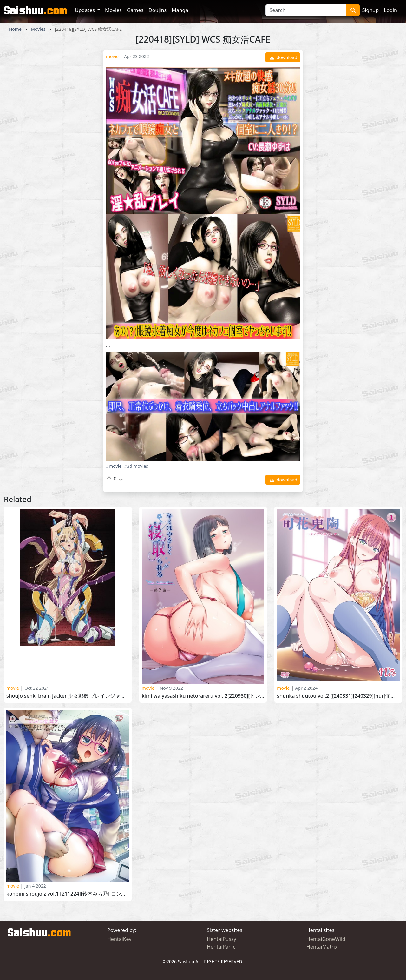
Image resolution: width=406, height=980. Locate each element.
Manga (180, 10)
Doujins (157, 10)
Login (390, 10)
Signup (370, 10)
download (283, 57)
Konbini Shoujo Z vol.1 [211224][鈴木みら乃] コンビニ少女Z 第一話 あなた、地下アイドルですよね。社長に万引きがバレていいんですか (68, 894)
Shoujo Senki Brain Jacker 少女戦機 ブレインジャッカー (68, 696)
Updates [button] (85, 10)
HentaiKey (119, 939)
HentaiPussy (222, 939)
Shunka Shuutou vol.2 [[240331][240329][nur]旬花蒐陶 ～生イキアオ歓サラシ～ (338, 696)
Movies (113, 10)
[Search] (306, 10)
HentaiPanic (221, 947)
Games (135, 10)
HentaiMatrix (322, 947)
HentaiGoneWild (326, 939)
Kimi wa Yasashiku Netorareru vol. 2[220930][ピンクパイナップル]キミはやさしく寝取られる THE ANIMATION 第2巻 (203, 696)
